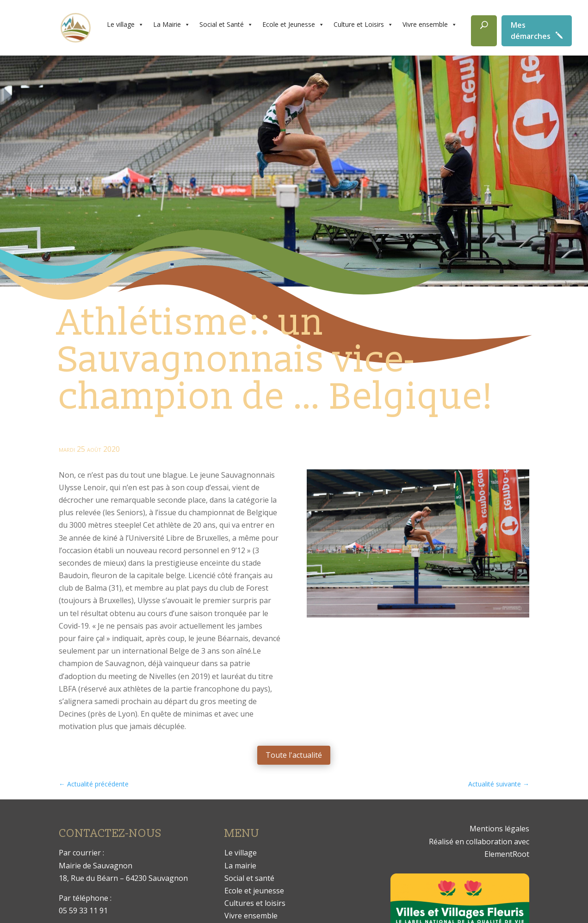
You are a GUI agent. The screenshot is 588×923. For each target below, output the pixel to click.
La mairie (240, 866)
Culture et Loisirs (363, 25)
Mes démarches (531, 31)
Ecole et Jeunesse (293, 25)
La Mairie (172, 25)
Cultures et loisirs (255, 903)
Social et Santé (226, 25)
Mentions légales (499, 829)
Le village (125, 25)
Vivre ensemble (430, 25)
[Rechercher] (484, 31)
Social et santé (249, 878)
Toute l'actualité (294, 755)
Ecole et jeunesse (254, 891)
